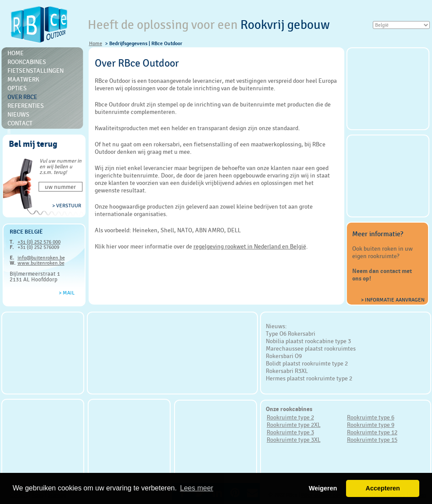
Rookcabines (27, 62)
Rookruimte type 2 (290, 417)
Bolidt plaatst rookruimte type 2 (307, 363)
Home (96, 43)
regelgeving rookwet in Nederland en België (250, 246)
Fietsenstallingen (36, 71)
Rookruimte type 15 (372, 440)
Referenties (26, 106)
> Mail (67, 293)
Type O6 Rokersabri (291, 334)
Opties (17, 88)
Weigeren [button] (323, 488)
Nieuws (18, 114)
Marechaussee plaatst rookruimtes (311, 348)
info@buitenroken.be (41, 258)
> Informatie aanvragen (393, 300)
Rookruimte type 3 (290, 432)
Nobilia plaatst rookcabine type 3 (308, 341)
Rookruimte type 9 (371, 425)
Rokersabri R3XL (287, 371)
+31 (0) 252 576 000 (39, 242)
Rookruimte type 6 (371, 417)
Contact (20, 123)
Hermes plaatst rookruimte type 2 (309, 378)
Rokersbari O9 (284, 356)
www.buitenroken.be (41, 263)
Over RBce (22, 97)
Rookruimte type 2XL (294, 425)
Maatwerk (23, 79)
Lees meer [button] (197, 488)
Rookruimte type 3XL (294, 440)
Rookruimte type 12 (372, 432)
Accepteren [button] (382, 488)
